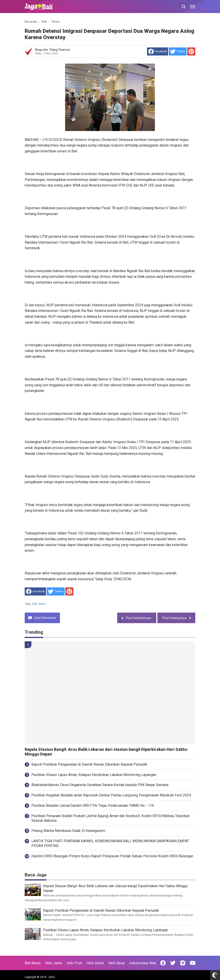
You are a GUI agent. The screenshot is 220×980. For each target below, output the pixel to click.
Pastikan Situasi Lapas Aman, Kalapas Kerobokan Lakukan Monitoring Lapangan (94, 775)
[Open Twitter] (173, 963)
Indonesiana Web (143, 963)
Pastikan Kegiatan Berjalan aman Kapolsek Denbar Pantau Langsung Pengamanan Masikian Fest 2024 (111, 795)
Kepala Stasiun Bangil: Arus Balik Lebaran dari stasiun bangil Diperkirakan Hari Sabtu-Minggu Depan (107, 752)
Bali (35, 604)
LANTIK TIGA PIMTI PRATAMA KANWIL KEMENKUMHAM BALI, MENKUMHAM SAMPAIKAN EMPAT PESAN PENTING (110, 843)
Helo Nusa (116, 963)
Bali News (33, 963)
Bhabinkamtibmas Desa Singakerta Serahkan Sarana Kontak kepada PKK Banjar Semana (100, 785)
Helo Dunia (95, 963)
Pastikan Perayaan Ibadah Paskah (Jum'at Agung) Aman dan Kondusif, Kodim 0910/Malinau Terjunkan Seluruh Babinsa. (111, 818)
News (42, 604)
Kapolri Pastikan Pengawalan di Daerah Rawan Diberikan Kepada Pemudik (89, 764)
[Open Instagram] (183, 963)
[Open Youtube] (193, 963)
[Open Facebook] (163, 963)
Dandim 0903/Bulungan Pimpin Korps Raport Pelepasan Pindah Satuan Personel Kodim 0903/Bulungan (112, 856)
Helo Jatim (54, 963)
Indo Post (74, 963)
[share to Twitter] (178, 51)
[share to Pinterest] (191, 51)
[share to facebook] (158, 51)
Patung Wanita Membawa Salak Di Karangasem (68, 831)
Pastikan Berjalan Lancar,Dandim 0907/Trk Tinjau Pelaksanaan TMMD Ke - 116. (93, 806)
